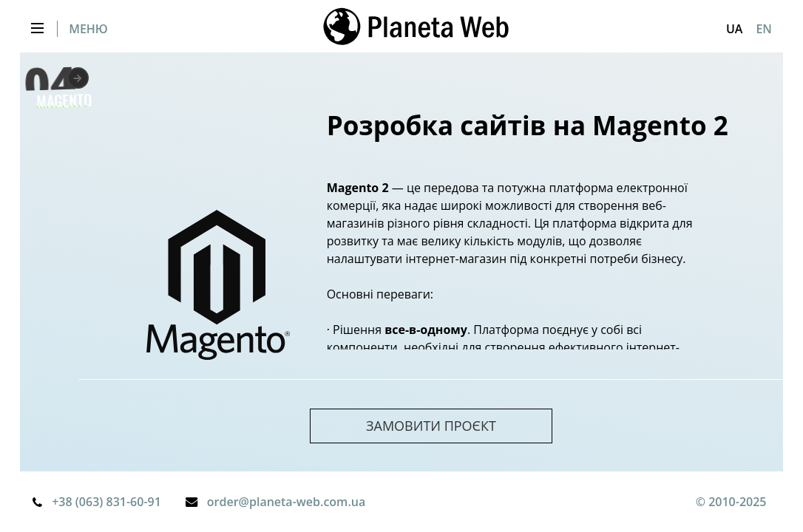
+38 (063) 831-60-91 (106, 502)
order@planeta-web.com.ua (286, 502)
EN (763, 29)
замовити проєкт (431, 426)
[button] (734, 29)
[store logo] (416, 28)
